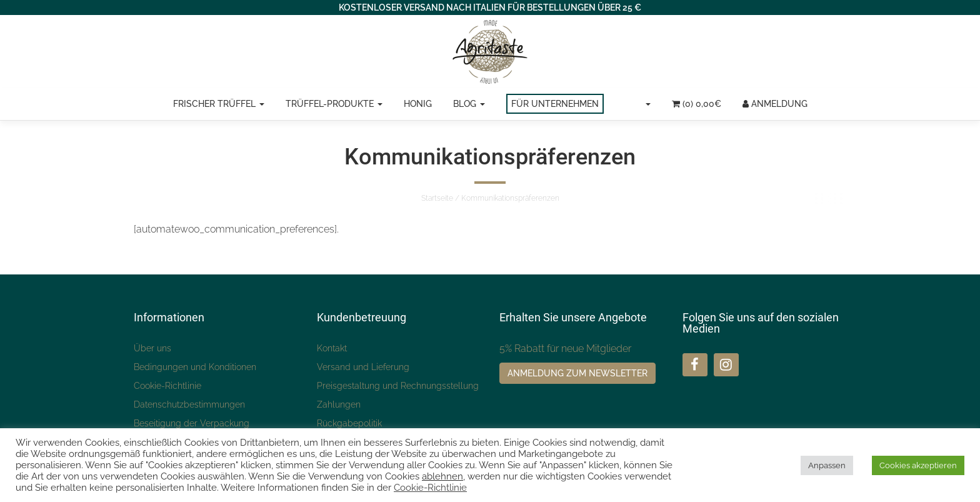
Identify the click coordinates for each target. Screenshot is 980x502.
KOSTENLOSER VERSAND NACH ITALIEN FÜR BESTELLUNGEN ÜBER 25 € (490, 8)
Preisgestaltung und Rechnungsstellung (398, 386)
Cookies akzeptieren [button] (918, 465)
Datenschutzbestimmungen (189, 404)
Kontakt (332, 348)
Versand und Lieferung (363, 367)
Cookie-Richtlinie (167, 386)
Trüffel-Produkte (334, 104)
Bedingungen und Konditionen (195, 367)
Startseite (437, 198)
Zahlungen (339, 404)
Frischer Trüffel (219, 104)
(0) (697, 104)
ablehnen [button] (442, 476)
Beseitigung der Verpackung (192, 423)
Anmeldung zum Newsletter (577, 373)
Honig (418, 104)
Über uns (152, 348)
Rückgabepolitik (349, 423)
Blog (469, 104)
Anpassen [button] (827, 465)
